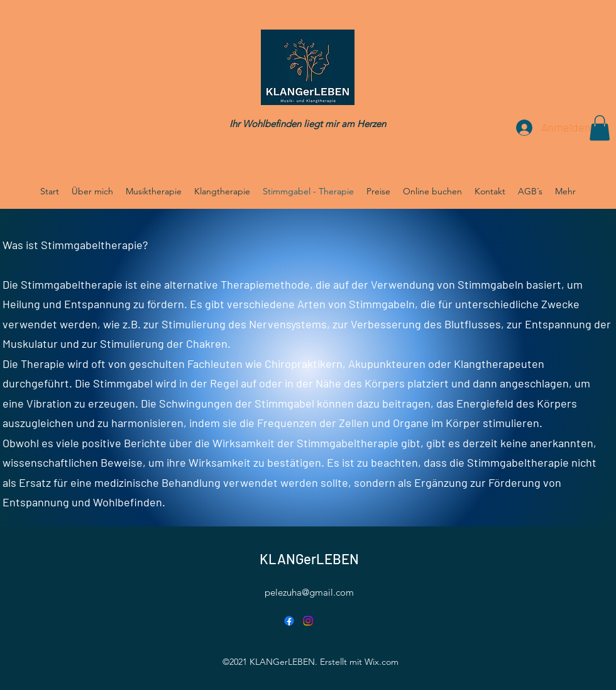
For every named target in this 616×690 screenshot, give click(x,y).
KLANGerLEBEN (309, 559)
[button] (600, 128)
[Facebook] (289, 621)
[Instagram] (308, 621)
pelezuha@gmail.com (309, 592)
